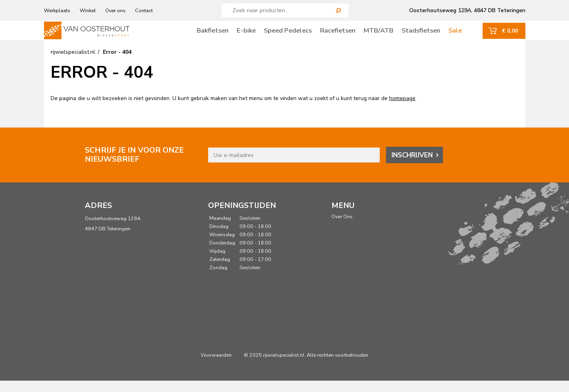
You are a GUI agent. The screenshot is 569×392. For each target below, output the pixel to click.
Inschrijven (412, 167)
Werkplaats (57, 10)
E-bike (246, 36)
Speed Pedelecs (288, 36)
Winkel (88, 10)
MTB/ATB (379, 36)
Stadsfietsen (421, 36)
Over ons (115, 10)
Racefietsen (338, 36)
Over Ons (342, 228)
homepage (402, 110)
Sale (455, 36)
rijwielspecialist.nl (73, 64)
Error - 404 (117, 64)
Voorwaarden (216, 366)
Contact (144, 10)
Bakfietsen (213, 36)
